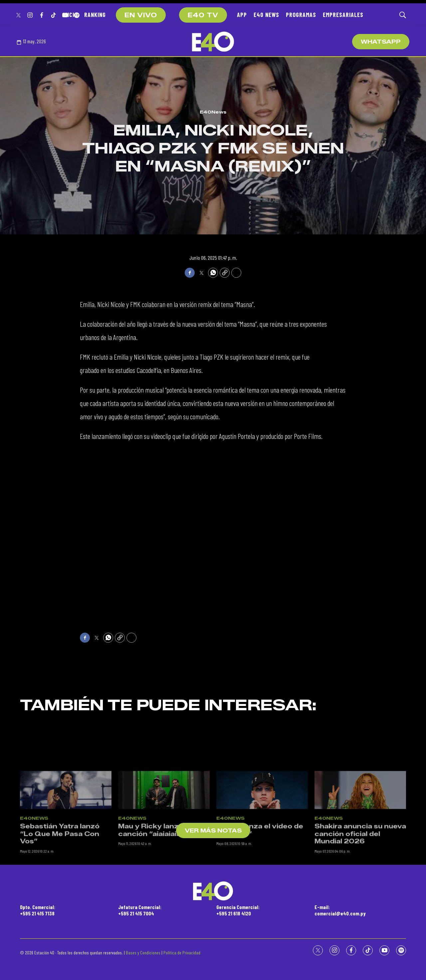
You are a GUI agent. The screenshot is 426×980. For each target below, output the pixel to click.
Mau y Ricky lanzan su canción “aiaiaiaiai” (158, 878)
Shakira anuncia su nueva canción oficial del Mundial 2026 (360, 881)
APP (242, 15)
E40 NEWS (266, 15)
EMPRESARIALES (343, 15)
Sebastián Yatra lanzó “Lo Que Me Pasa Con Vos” (60, 881)
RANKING (95, 15)
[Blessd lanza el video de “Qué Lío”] (262, 838)
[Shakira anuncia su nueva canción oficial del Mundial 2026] (360, 838)
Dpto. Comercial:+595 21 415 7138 (38, 910)
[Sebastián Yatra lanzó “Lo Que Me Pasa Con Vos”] (66, 838)
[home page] (213, 42)
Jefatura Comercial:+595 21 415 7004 (140, 910)
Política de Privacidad (182, 953)
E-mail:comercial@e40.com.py (340, 910)
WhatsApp (381, 42)
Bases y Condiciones (143, 953)
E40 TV (203, 15)
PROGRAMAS (301, 15)
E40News (213, 112)
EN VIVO (141, 15)
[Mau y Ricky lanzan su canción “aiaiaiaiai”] (164, 838)
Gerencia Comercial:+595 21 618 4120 (238, 910)
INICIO (70, 15)
